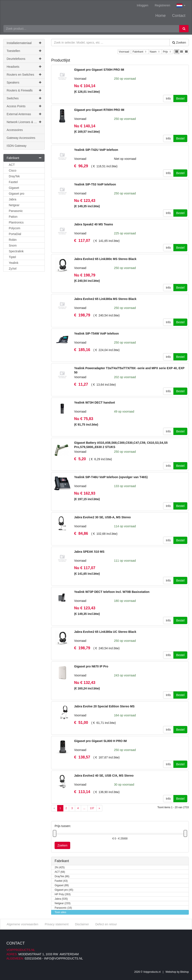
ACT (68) (60, 872)
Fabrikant (140, 52)
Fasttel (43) (61, 881)
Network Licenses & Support (26, 122)
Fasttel (13, 182)
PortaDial (15, 234)
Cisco (13, 170)
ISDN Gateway (17, 146)
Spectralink (16, 251)
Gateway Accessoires (21, 138)
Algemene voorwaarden (22, 924)
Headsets (24, 67)
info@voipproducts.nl (63, 958)
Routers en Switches (24, 75)
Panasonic (16, 211)
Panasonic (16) (63, 908)
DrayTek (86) (62, 876)
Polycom (15, 228)
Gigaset (14, 188)
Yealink (14, 263)
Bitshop (185, 972)
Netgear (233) (63, 903)
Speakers (24, 82)
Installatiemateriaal (24, 43)
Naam (155, 52)
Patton (13, 217)
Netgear (14, 205)
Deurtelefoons (24, 59)
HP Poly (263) (63, 894)
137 (92, 808)
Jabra (13, 199)
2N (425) (60, 868)
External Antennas (24, 114)
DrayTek (14, 176)
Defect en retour (106, 924)
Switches (24, 98)
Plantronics (16, 222)
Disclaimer (82, 924)
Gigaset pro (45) (64, 890)
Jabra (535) (61, 899)
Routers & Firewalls (24, 90)
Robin (13, 240)
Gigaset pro (16, 194)
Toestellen (24, 51)
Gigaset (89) (62, 885)
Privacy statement (57, 924)
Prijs (167, 52)
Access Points (24, 106)
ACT (12, 165)
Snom (13, 245)
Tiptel (12, 257)
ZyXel (13, 269)
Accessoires (15, 130)
